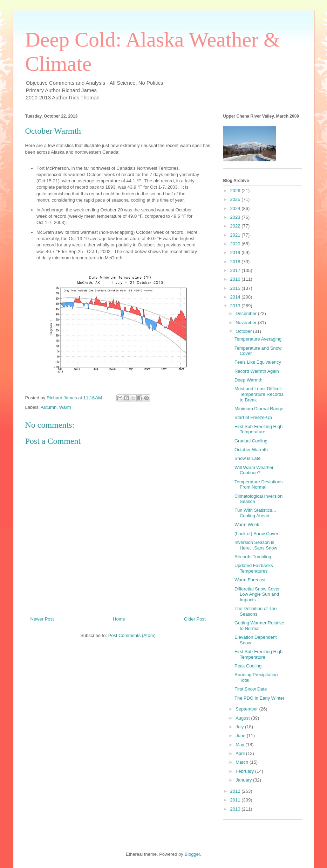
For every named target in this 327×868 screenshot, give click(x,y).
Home (119, 619)
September (247, 709)
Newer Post (42, 619)
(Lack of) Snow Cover (256, 534)
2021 (236, 235)
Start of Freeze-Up (253, 417)
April (241, 753)
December (247, 313)
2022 (236, 226)
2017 (236, 270)
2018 (236, 262)
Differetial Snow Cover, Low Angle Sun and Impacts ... (258, 594)
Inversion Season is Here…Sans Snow (256, 545)
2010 (236, 809)
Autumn (49, 407)
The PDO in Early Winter (259, 698)
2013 (236, 306)
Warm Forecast (250, 580)
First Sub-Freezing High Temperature (258, 429)
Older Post (195, 619)
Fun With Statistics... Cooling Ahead (255, 513)
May (240, 745)
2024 (236, 208)
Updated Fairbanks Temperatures (254, 568)
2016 (236, 279)
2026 (236, 191)
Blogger (192, 854)
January (244, 780)
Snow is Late (247, 458)
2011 (236, 800)
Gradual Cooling (251, 441)
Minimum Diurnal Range (259, 409)
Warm (65, 407)
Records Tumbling (253, 557)
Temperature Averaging (258, 339)
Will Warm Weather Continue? (254, 470)
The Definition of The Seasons (256, 611)
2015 (236, 288)
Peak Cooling (248, 666)
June (241, 736)
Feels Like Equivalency (258, 362)
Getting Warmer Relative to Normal (259, 626)
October (244, 331)
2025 (236, 199)
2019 (236, 253)
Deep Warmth (248, 380)
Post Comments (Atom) (132, 635)
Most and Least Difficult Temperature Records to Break (259, 394)
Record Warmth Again (257, 371)
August (243, 718)
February (245, 771)
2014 (236, 297)
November (247, 323)
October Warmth (251, 450)
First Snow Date (251, 689)
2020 (236, 244)
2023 (236, 217)
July (240, 727)
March (243, 762)
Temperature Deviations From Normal (258, 485)
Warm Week (247, 524)
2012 (236, 791)
